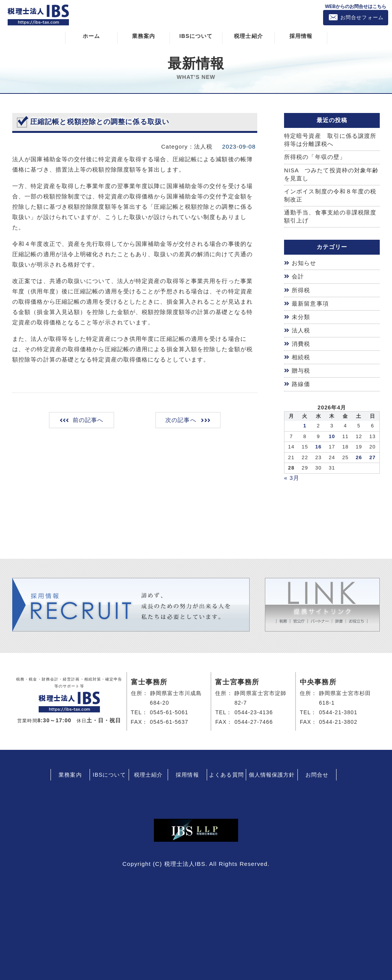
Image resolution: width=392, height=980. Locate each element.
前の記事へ (89, 420)
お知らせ (304, 264)
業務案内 (144, 36)
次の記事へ (180, 420)
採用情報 (301, 36)
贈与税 (301, 369)
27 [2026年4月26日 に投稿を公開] (373, 456)
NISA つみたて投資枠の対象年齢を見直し (332, 175)
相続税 (301, 356)
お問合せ (317, 772)
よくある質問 (226, 772)
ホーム (91, 36)
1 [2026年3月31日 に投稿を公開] (305, 424)
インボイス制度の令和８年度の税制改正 (330, 196)
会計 (298, 277)
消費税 (301, 343)
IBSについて (196, 36)
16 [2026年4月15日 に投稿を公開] (318, 445)
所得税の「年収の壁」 (315, 157)
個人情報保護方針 (272, 772)
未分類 (301, 317)
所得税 (301, 290)
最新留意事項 (310, 303)
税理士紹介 (248, 36)
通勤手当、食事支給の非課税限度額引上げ (330, 217)
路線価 (301, 382)
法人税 (301, 330)
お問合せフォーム (362, 17)
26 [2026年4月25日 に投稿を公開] (359, 456)
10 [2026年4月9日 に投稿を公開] (332, 434)
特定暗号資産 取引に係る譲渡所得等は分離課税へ (330, 140)
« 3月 (292, 476)
